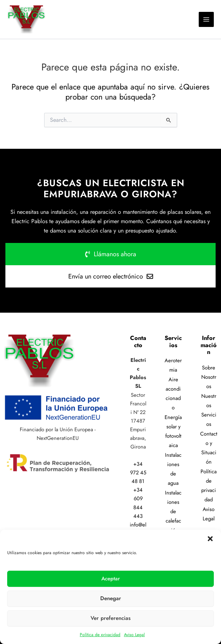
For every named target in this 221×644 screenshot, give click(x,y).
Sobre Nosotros (209, 377)
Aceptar (111, 579)
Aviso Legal (134, 635)
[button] (210, 539)
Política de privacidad (100, 635)
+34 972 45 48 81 (138, 472)
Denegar (111, 598)
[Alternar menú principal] (206, 20)
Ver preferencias (110, 618)
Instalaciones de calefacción (173, 511)
